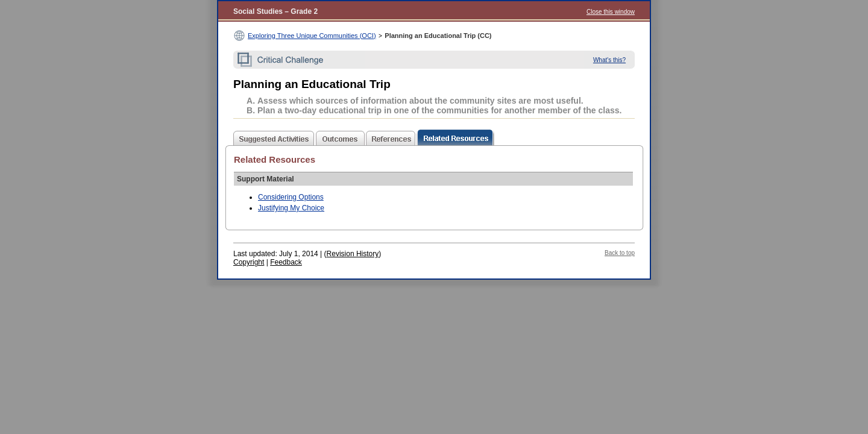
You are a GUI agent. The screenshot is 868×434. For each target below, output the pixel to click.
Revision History (353, 254)
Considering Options (291, 197)
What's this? (609, 60)
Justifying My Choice (291, 208)
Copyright (249, 262)
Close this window (611, 12)
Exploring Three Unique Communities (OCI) (312, 36)
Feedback (286, 262)
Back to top (620, 253)
